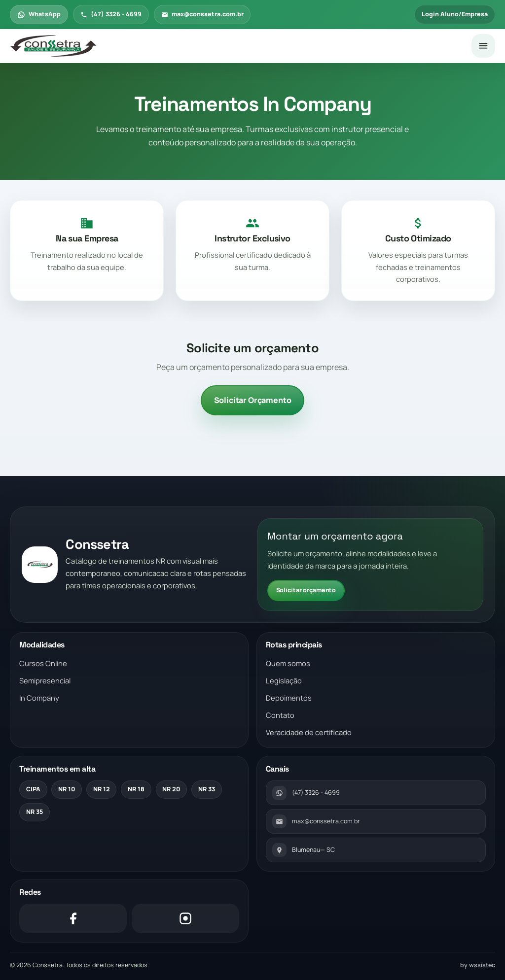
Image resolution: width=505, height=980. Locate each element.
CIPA (33, 789)
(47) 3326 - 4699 (111, 14)
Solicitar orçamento (306, 590)
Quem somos (288, 663)
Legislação (284, 680)
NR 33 (207, 789)
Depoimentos (289, 698)
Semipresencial (45, 680)
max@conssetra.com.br (202, 14)
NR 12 (102, 789)
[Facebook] (73, 918)
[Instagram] (185, 918)
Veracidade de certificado (309, 732)
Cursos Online (43, 663)
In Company (39, 698)
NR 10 (67, 789)
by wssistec (478, 965)
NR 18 (136, 789)
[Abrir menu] (483, 46)
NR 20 (171, 789)
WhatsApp (39, 14)
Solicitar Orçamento (253, 400)
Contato (280, 715)
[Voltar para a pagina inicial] (236, 46)
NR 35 (35, 812)
